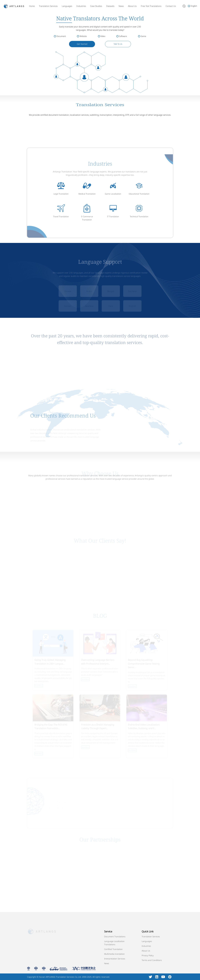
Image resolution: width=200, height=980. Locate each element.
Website (83, 36)
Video (103, 36)
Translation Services (48, 6)
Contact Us (171, 6)
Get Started (82, 44)
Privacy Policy (148, 955)
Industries (81, 6)
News (121, 6)
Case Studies (96, 6)
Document (61, 36)
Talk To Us (118, 44)
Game (143, 36)
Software (123, 36)
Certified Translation (113, 949)
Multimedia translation (114, 954)
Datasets (110, 6)
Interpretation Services (115, 959)
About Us (132, 6)
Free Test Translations (151, 6)
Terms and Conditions (152, 960)
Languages (67, 6)
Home (32, 6)
